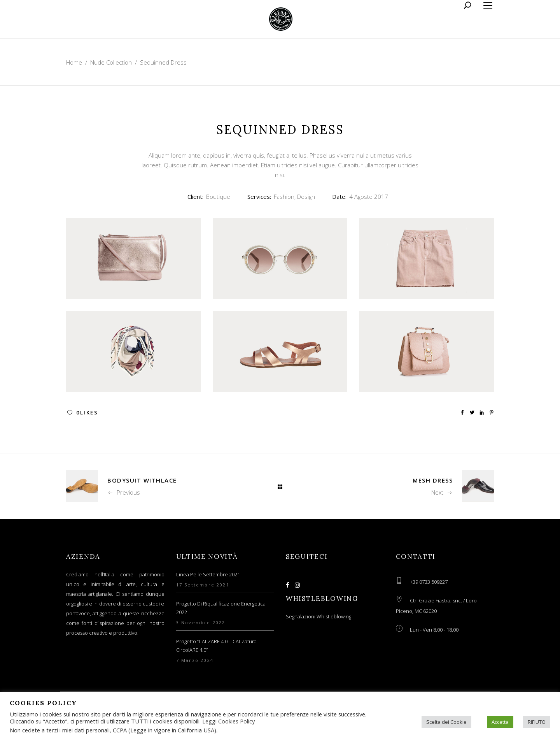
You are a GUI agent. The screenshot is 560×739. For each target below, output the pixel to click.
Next (442, 492)
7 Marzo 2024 (195, 660)
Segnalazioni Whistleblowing (318, 616)
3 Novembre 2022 (201, 622)
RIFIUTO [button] (537, 722)
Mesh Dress (433, 480)
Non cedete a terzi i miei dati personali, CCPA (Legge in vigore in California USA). (114, 730)
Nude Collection (111, 62)
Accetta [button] (500, 722)
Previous (124, 492)
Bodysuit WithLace (142, 480)
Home (74, 62)
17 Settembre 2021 (203, 585)
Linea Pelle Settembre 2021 (208, 574)
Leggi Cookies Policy (228, 721)
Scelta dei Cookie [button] (446, 722)
